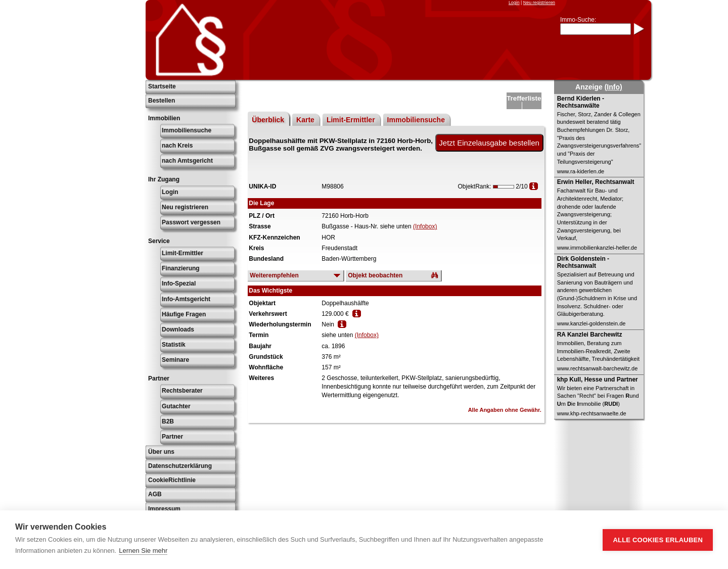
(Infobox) (425, 226)
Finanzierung (181, 268)
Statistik (174, 345)
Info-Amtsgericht (186, 299)
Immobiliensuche (187, 130)
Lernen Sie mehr (143, 551)
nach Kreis (177, 146)
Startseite (162, 86)
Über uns (161, 452)
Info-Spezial (179, 283)
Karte (305, 120)
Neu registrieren (539, 3)
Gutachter (176, 406)
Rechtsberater (182, 391)
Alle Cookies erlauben (658, 540)
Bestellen (162, 101)
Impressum (164, 509)
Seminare (175, 360)
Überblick (268, 120)
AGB (155, 494)
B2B (168, 421)
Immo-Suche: (578, 20)
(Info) (613, 87)
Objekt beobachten (375, 275)
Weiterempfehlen (274, 275)
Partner (172, 437)
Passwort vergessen (191, 222)
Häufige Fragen (184, 314)
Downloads (178, 329)
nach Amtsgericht (187, 161)
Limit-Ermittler (183, 253)
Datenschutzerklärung (180, 466)
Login (514, 3)
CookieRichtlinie (172, 480)
